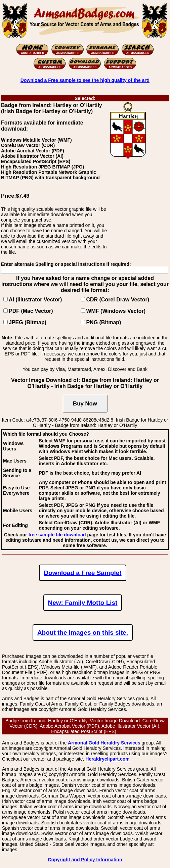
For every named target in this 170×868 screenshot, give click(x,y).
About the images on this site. (83, 633)
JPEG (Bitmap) (28, 322)
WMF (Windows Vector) (116, 311)
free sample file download (57, 535)
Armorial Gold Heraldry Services (104, 743)
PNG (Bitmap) (103, 322)
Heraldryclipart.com (108, 759)
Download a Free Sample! (82, 573)
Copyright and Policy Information (85, 860)
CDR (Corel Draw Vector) (118, 300)
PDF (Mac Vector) (31, 311)
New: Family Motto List (83, 603)
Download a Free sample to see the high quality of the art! (85, 80)
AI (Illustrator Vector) (35, 300)
